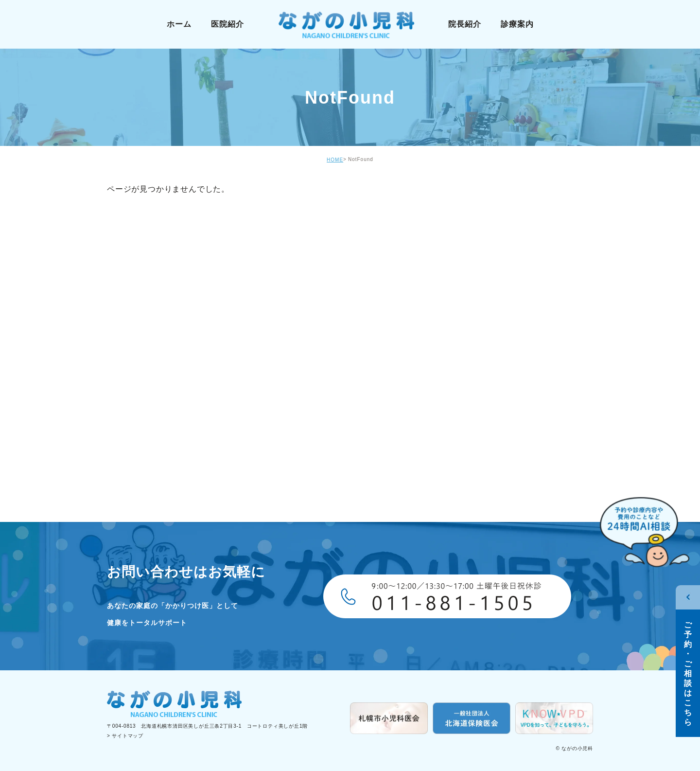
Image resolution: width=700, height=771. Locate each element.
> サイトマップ (125, 736)
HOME (335, 160)
